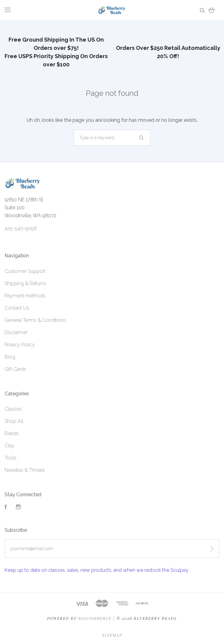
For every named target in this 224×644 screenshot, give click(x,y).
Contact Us (17, 308)
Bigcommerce (95, 618)
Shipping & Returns (26, 283)
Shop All (14, 421)
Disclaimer (16, 332)
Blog (10, 357)
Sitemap (112, 635)
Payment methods (25, 296)
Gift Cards (15, 369)
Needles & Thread (24, 470)
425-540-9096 (21, 228)
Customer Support (25, 271)
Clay (9, 446)
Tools (11, 458)
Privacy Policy (20, 345)
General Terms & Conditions (35, 320)
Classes (13, 409)
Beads (12, 433)
